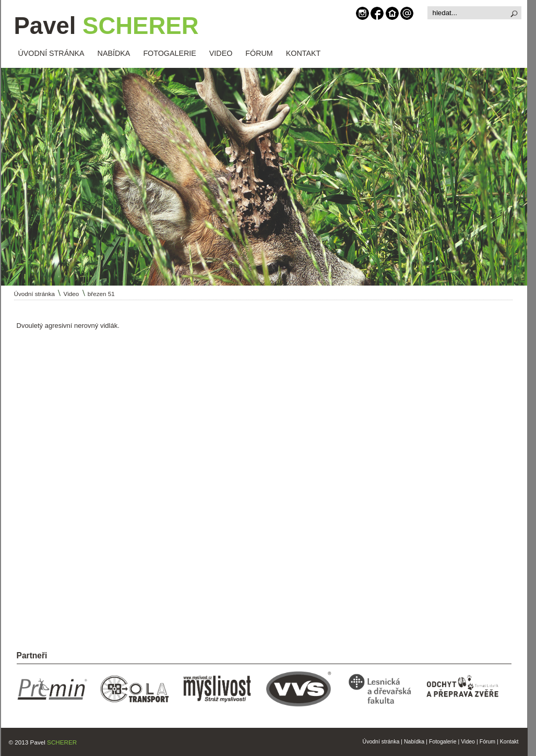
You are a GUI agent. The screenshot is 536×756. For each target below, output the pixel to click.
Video (72, 294)
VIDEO (221, 53)
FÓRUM (259, 53)
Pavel (106, 26)
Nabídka (414, 741)
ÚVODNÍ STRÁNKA (51, 53)
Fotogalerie (443, 741)
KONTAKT (303, 53)
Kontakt (509, 741)
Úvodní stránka (35, 294)
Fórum (487, 741)
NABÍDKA (114, 53)
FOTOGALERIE (169, 53)
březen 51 (101, 294)
